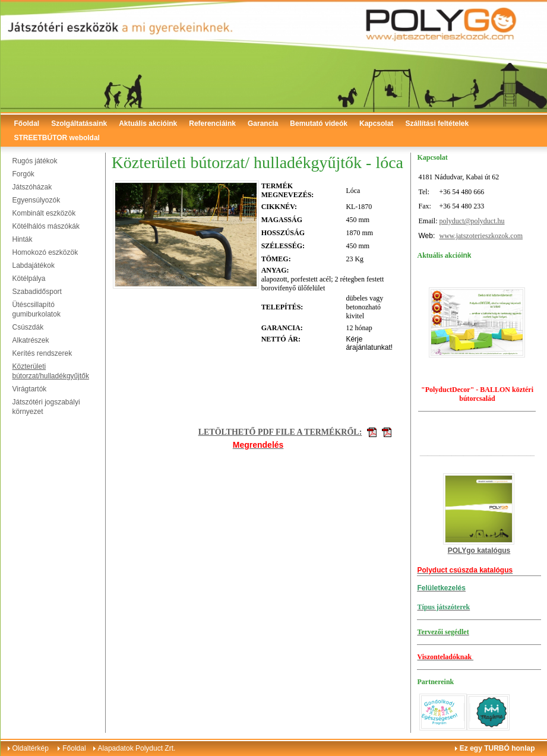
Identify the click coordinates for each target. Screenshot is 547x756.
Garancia (263, 124)
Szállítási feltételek (437, 124)
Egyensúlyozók (37, 200)
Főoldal (27, 124)
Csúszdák (28, 327)
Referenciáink (212, 124)
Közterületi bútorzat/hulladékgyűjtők (51, 371)
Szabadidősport (37, 292)
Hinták (23, 239)
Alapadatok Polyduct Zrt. (137, 748)
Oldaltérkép (31, 748)
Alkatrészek (31, 340)
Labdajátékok (34, 265)
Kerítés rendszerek (42, 353)
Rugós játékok (35, 161)
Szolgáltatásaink (79, 124)
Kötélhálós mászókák (46, 226)
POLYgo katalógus (479, 551)
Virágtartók (30, 389)
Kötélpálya (29, 279)
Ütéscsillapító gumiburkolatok (37, 309)
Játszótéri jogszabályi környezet (46, 407)
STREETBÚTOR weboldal (57, 138)
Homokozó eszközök (45, 252)
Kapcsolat (376, 124)
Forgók (23, 174)
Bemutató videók (319, 124)
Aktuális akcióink (148, 124)
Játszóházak (32, 187)
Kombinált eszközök (44, 213)
